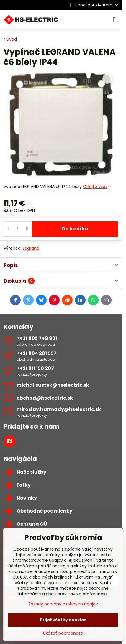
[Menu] (114, 20)
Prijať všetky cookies (63, 620)
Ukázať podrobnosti (63, 633)
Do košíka (75, 229)
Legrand (31, 248)
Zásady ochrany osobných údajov (63, 604)
